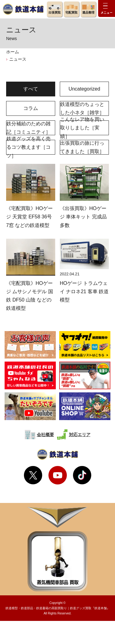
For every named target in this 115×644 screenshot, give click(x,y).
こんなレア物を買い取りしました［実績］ (82, 128)
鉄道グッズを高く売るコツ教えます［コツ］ (29, 147)
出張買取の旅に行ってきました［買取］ (82, 147)
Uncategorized (84, 89)
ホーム (13, 52)
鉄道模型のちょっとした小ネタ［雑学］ (82, 108)
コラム (31, 108)
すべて (31, 89)
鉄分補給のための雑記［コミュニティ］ (29, 128)
